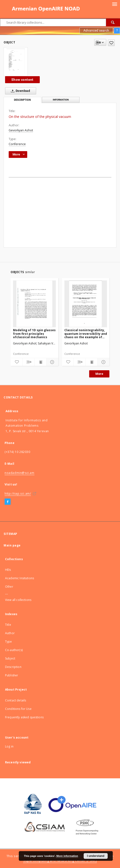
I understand (96, 856)
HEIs (8, 570)
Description (13, 667)
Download (19, 91)
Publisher (12, 675)
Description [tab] (22, 100)
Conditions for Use (18, 709)
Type (9, 642)
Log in (9, 746)
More (99, 374)
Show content (22, 80)
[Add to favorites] (111, 43)
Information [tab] (61, 100)
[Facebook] (8, 502)
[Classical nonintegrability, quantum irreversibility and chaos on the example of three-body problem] (86, 304)
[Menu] (114, 4)
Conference (17, 144)
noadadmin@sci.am (20, 473)
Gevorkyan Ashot (21, 130)
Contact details (16, 700)
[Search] (113, 22)
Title (8, 625)
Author (10, 633)
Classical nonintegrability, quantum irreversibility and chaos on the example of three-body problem (86, 333)
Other (9, 587)
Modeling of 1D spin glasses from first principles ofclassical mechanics (34, 333)
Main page (12, 545)
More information (67, 856)
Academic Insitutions (20, 578)
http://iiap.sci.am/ (18, 494)
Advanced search (96, 30)
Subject (10, 658)
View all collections (18, 600)
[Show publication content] (40, 362)
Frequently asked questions (24, 717)
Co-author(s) (14, 650)
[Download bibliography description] (29, 362)
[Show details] (52, 362)
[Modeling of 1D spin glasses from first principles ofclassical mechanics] (34, 304)
